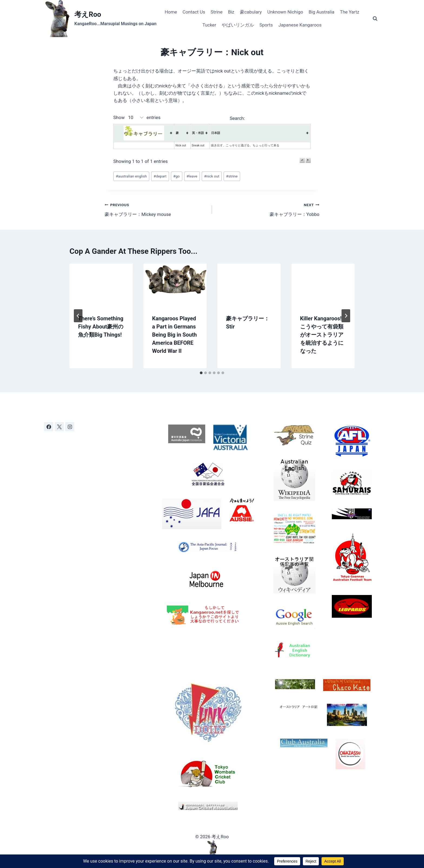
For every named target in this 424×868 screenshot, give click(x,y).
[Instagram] (70, 427)
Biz (231, 12)
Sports (266, 25)
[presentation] (101, 285)
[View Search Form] (375, 19)
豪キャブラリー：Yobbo (268, 209)
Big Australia (321, 12)
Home (171, 12)
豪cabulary (251, 12)
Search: (270, 118)
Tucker (209, 25)
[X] (59, 427)
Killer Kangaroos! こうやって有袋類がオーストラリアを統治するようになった (322, 335)
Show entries (137, 117)
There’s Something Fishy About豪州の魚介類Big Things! (101, 327)
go (177, 176)
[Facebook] (49, 427)
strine (232, 176)
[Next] (346, 316)
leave (192, 176)
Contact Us (194, 12)
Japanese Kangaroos (300, 25)
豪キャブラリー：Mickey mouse (156, 209)
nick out (212, 176)
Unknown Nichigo (285, 12)
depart (160, 176)
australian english (131, 176)
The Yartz (350, 12)
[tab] (201, 373)
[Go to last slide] (78, 316)
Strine (217, 12)
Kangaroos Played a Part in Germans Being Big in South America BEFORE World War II (175, 335)
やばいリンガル (238, 25)
